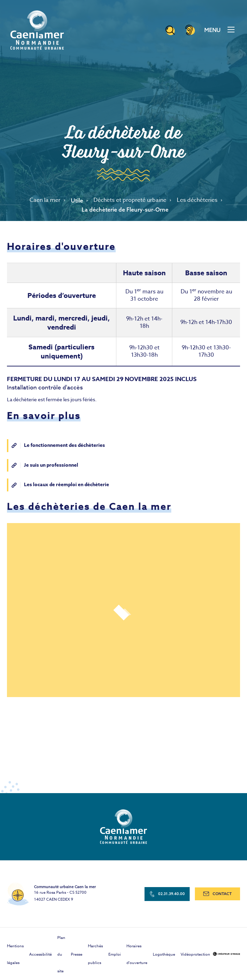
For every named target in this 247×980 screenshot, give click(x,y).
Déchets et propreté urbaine (130, 200)
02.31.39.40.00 (167, 894)
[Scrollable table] (123, 319)
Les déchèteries (197, 200)
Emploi (115, 954)
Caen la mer (45, 200)
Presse (77, 954)
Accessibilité (40, 954)
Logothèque (164, 954)
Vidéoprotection (195, 954)
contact (217, 894)
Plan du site (61, 954)
